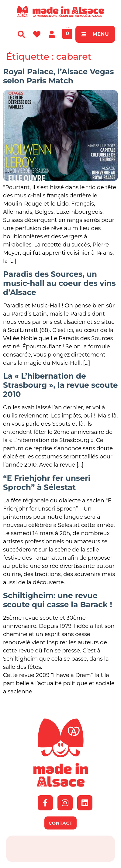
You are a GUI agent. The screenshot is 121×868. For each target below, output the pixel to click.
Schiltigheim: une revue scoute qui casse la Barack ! (58, 600)
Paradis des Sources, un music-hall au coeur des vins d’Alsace (59, 283)
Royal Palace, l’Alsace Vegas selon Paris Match (59, 76)
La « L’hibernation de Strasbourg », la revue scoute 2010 (60, 385)
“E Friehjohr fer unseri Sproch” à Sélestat (47, 483)
